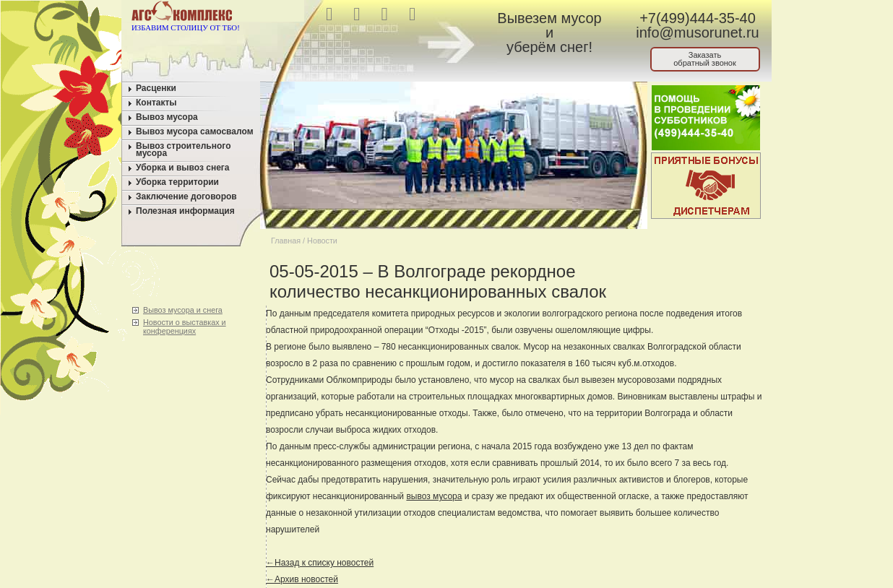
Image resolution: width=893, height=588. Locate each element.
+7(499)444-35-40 (698, 18)
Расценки (156, 88)
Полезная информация (185, 211)
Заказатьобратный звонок (705, 59)
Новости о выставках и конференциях (185, 327)
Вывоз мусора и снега (183, 310)
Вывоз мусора (167, 117)
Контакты (156, 103)
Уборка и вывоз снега (183, 168)
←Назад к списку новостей (320, 563)
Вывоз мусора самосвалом (195, 131)
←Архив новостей (302, 579)
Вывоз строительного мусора (184, 150)
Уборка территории (177, 182)
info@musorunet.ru (697, 33)
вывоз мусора (434, 496)
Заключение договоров (186, 196)
